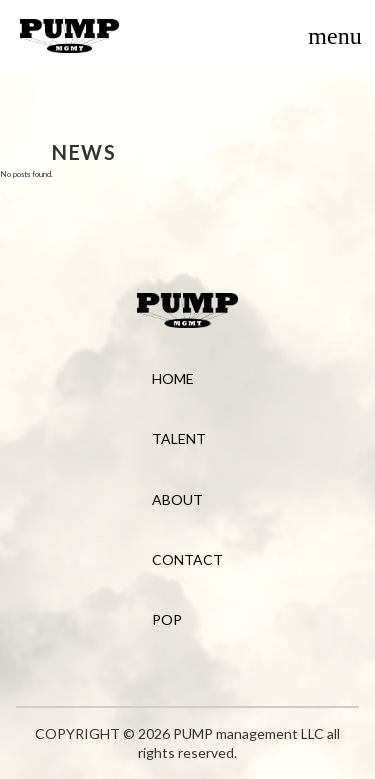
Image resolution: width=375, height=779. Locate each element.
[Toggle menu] (335, 36)
